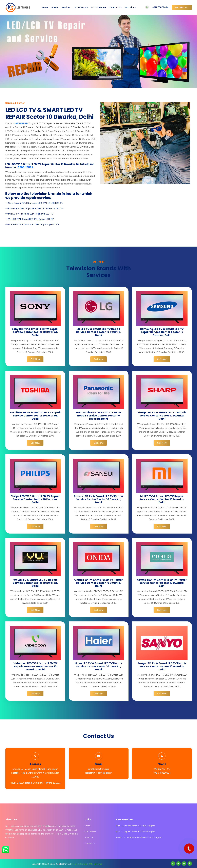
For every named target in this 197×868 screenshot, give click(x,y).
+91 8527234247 (162, 769)
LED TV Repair (81, 7)
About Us (89, 838)
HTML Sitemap (79, 864)
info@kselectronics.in (98, 769)
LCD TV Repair (99, 7)
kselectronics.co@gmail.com (98, 773)
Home (45, 7)
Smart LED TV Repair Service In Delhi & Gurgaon (139, 838)
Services (66, 7)
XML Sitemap (95, 864)
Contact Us (116, 7)
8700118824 (26, 167)
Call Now (35, 359)
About (55, 7)
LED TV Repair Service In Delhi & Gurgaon (136, 826)
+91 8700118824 (160, 7)
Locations (130, 7)
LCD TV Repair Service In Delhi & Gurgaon (136, 832)
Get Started (182, 7)
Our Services (90, 832)
